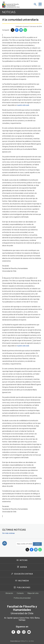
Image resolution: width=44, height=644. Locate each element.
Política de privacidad (22, 598)
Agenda (22, 567)
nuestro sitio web (23, 105)
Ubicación (9, 593)
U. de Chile (31, 641)
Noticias (9, 12)
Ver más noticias (8, 533)
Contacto (20, 593)
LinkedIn (21, 30)
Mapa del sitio (33, 593)
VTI (26, 641)
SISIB (22, 641)
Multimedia (22, 581)
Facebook (17, 30)
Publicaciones (22, 588)
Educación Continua (22, 574)
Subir (5, 543)
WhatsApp (25, 30)
